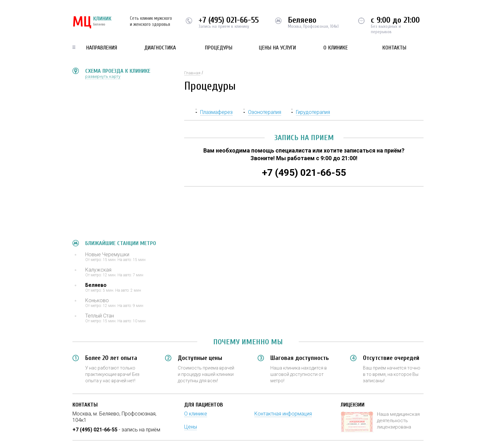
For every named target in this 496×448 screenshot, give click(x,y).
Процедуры (219, 48)
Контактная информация (283, 414)
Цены (191, 427)
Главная (192, 73)
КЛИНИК (92, 22)
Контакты (394, 48)
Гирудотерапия (313, 112)
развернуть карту (103, 76)
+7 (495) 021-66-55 (229, 20)
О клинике (336, 48)
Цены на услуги (277, 48)
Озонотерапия (265, 112)
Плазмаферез (216, 112)
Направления (102, 48)
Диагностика (160, 48)
